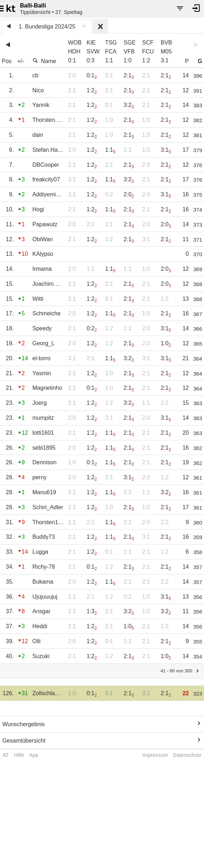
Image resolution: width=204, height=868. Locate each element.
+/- (21, 61)
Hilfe (19, 755)
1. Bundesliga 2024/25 (47, 27)
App (34, 755)
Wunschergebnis (23, 724)
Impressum (155, 755)
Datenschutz (187, 755)
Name (44, 61)
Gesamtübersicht (24, 741)
